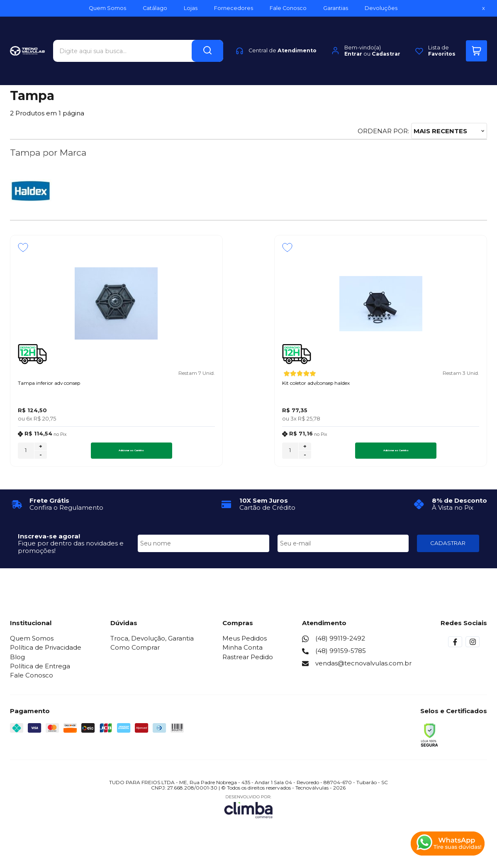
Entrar (353, 39)
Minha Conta (242, 652)
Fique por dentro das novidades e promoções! (71, 551)
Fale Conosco (32, 679)
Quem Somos (32, 642)
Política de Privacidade (46, 652)
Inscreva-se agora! (49, 540)
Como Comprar (135, 652)
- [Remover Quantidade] (41, 459)
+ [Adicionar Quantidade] (41, 450)
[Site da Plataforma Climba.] (248, 810)
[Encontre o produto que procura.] (207, 36)
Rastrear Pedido (248, 661)
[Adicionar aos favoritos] (23, 247)
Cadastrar (386, 39)
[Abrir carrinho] (476, 36)
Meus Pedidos (245, 642)
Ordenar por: (383, 131)
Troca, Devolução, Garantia (152, 642)
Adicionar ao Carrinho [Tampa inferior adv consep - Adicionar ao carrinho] (101, 454)
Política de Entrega (40, 670)
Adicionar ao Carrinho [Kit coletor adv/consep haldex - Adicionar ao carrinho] (263, 454)
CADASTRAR (448, 547)
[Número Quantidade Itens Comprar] (26, 454)
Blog (17, 661)
